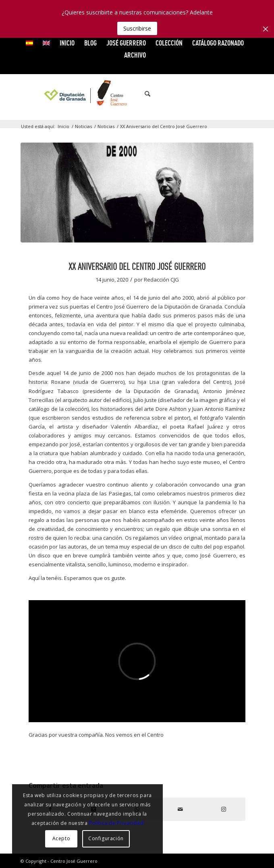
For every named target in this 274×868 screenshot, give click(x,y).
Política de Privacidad (116, 823)
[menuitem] (30, 43)
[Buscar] (143, 94)
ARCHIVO (135, 55)
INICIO (67, 43)
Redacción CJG (161, 280)
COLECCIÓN (169, 43)
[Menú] (161, 94)
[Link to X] (211, 94)
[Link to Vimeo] (223, 94)
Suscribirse (137, 28)
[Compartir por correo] (181, 809)
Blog (90, 43)
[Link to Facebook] (199, 94)
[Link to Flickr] (235, 94)
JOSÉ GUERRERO (126, 43)
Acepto (61, 838)
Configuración (106, 838)
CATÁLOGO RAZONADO (218, 43)
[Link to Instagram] (247, 94)
